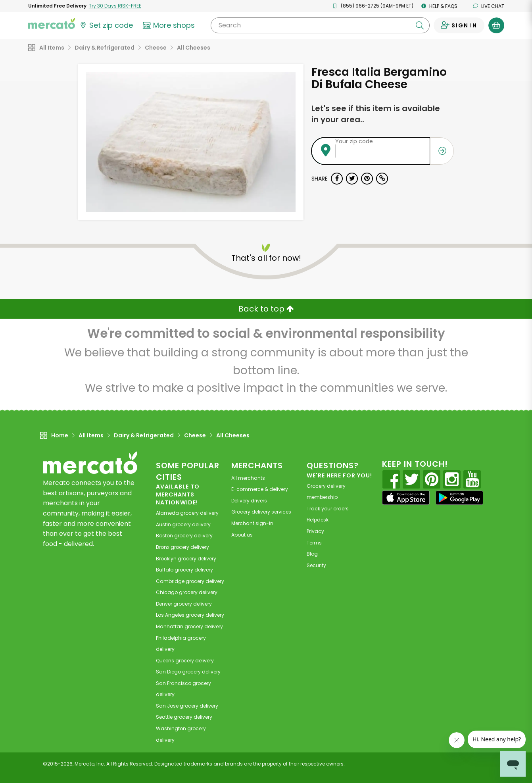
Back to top (266, 309)
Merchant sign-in (252, 523)
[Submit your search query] (420, 25)
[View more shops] (170, 25)
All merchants (248, 478)
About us (242, 535)
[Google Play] (459, 497)
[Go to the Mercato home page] (52, 23)
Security (316, 565)
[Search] (320, 25)
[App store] (406, 498)
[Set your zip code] (106, 25)
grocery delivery (187, 513)
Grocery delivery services (261, 512)
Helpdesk (318, 520)
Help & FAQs (439, 6)
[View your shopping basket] (496, 25)
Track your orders (328, 509)
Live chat (489, 6)
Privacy (315, 531)
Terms (314, 543)
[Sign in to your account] (459, 25)
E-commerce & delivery (260, 489)
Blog (312, 554)
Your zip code (354, 141)
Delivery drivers (249, 501)
